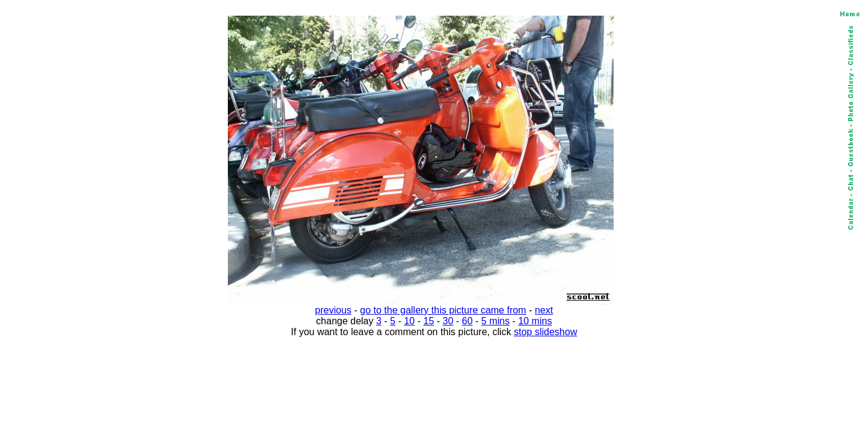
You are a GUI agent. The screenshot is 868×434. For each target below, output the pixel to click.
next (544, 310)
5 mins (495, 321)
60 (467, 321)
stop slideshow (546, 332)
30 (448, 321)
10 (409, 321)
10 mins (535, 321)
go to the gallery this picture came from (443, 310)
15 (429, 321)
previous (333, 310)
